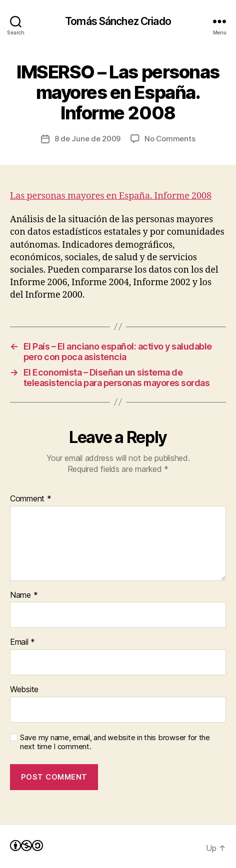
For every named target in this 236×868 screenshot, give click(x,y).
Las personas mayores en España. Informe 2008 (111, 196)
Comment (31, 499)
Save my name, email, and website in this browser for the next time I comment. (115, 742)
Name (24, 595)
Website (24, 690)
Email (22, 642)
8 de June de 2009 (88, 139)
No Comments (170, 139)
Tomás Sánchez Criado (118, 21)
